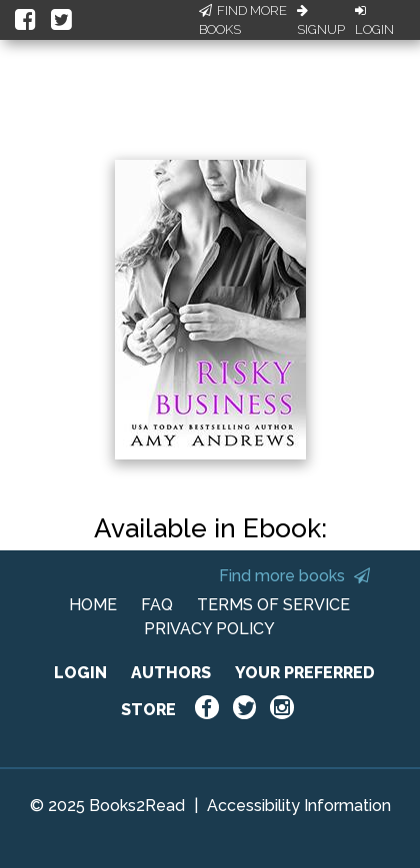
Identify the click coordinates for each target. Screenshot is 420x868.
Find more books (294, 576)
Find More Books (243, 20)
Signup (321, 21)
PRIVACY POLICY (209, 629)
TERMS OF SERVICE (273, 605)
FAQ (157, 605)
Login (374, 21)
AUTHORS (171, 673)
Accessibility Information (299, 806)
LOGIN (80, 673)
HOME (93, 605)
